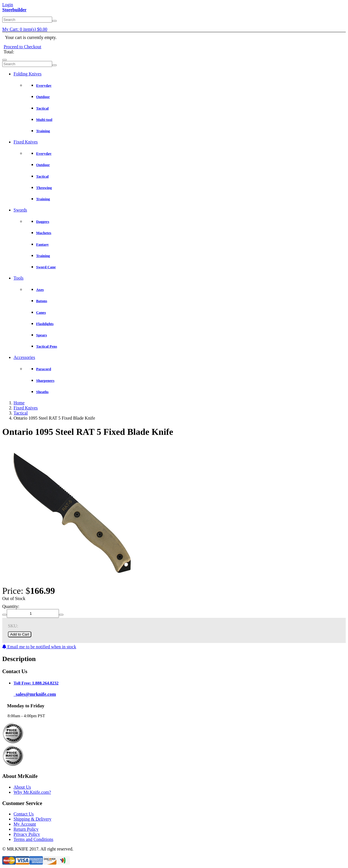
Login (8, 5)
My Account (25, 824)
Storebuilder (14, 10)
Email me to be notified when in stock (39, 647)
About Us (22, 787)
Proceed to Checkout (22, 47)
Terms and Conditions (33, 839)
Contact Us (24, 814)
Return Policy (26, 829)
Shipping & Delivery (32, 819)
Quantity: (11, 606)
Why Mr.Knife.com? (32, 792)
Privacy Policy (27, 834)
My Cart (25, 29)
